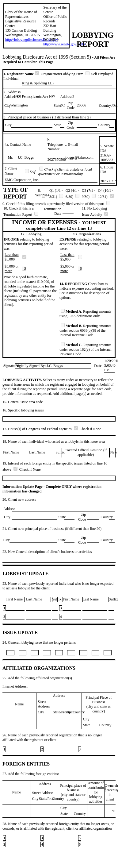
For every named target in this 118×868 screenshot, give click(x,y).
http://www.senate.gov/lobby (65, 44)
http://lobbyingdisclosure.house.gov (32, 40)
